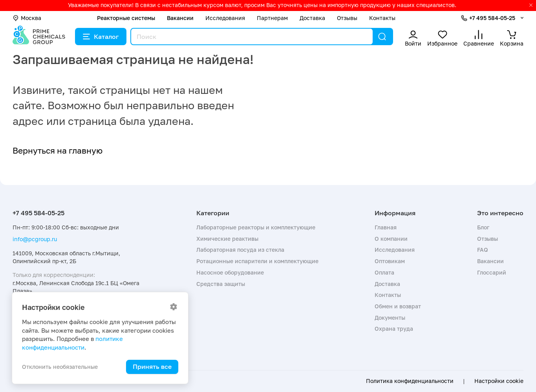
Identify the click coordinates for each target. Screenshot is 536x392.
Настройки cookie (499, 381)
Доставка (312, 18)
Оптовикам (390, 261)
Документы (390, 318)
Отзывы (347, 18)
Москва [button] (27, 18)
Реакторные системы (126, 18)
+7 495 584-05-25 (492, 18)
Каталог (101, 37)
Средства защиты (221, 284)
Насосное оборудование (230, 272)
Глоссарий (492, 272)
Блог (483, 227)
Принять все (152, 366)
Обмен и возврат (398, 306)
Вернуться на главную (58, 150)
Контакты (382, 18)
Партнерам (272, 18)
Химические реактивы (227, 239)
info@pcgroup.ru (35, 239)
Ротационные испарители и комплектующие (257, 261)
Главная (386, 227)
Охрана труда (394, 329)
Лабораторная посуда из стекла (240, 250)
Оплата (384, 272)
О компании (391, 239)
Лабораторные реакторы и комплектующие (256, 227)
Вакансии (180, 18)
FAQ (483, 250)
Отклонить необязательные (60, 367)
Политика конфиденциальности (410, 381)
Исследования (225, 18)
